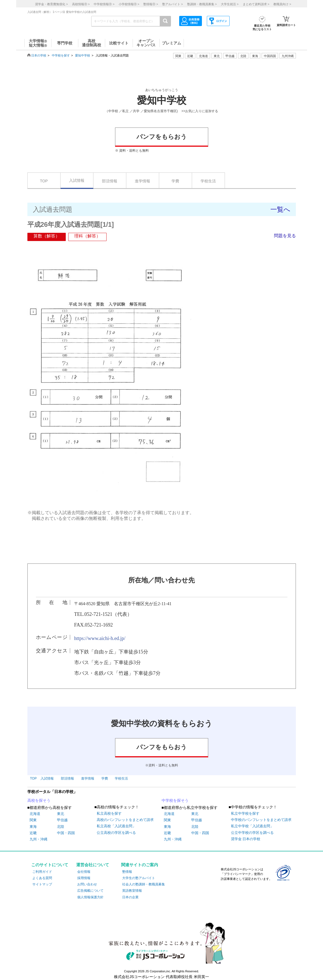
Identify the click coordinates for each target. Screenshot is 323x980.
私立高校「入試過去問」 (116, 826)
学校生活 (208, 181)
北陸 (61, 827)
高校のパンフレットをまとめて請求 (125, 820)
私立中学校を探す (245, 813)
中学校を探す (61, 55)
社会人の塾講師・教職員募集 (144, 884)
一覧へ (280, 209)
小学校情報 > (129, 4)
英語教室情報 (132, 891)
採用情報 (84, 878)
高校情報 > (81, 4)
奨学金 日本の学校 (246, 839)
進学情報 (142, 181)
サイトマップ (42, 884)
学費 (175, 181)
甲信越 (62, 820)
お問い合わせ (87, 884)
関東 (33, 820)
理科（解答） (87, 236)
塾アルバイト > (172, 4)
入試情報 (77, 180)
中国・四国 (66, 833)
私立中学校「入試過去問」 (252, 826)
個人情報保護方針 (90, 897)
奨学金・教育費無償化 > (51, 4)
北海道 (203, 56)
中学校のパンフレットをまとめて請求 (261, 820)
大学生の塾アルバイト (139, 878)
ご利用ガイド (42, 872)
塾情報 (127, 872)
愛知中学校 (83, 55)
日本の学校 (39, 55)
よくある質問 (42, 878)
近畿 (33, 833)
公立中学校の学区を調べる (252, 833)
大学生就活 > (230, 4)
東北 (61, 814)
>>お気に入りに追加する (200, 111)
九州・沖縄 (38, 839)
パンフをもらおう (162, 137)
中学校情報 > (104, 4)
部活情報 (110, 181)
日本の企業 (130, 897)
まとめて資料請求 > (256, 4)
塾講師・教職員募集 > (202, 4)
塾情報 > (151, 4)
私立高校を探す (109, 813)
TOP (44, 181)
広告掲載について (90, 891)
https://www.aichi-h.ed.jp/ (100, 638)
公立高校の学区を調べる (116, 833)
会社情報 (84, 872)
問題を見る (285, 236)
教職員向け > (282, 4)
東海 (33, 827)
